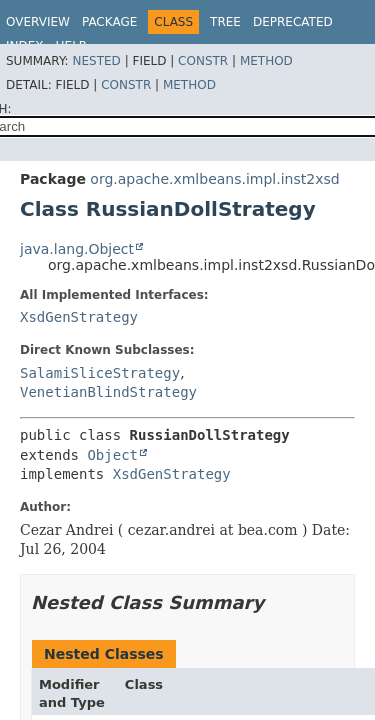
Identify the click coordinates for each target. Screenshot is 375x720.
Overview (38, 22)
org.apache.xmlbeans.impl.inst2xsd (214, 179)
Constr (203, 61)
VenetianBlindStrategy (108, 392)
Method (266, 61)
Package (109, 22)
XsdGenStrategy (79, 317)
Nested (96, 61)
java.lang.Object (77, 249)
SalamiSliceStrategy (100, 373)
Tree (225, 22)
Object (112, 455)
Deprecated (293, 22)
